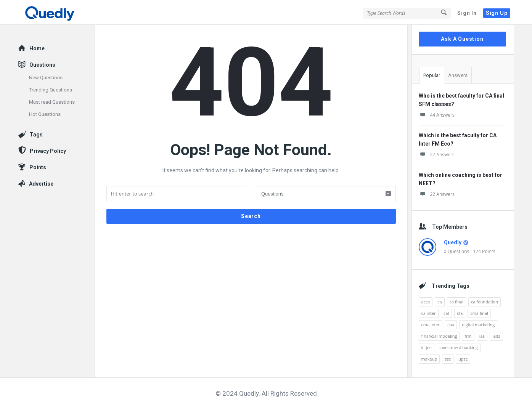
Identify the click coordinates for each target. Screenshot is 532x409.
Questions (42, 65)
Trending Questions (51, 90)
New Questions (46, 78)
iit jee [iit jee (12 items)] (427, 347)
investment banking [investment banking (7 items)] (459, 347)
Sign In (467, 13)
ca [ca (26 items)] (440, 302)
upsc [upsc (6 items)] (463, 359)
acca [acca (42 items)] (426, 302)
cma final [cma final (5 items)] (479, 313)
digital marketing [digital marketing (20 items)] (478, 325)
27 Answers (437, 155)
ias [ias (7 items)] (482, 336)
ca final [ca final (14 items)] (456, 302)
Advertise (41, 184)
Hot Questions (45, 114)
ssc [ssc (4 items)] (448, 359)
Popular (432, 75)
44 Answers (437, 115)
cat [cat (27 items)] (446, 313)
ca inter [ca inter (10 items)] (429, 313)
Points (38, 167)
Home (37, 48)
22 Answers (437, 194)
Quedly (453, 242)
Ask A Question (462, 39)
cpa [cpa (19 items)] (451, 325)
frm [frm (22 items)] (468, 336)
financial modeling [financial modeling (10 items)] (439, 336)
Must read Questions (52, 102)
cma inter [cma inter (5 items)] (431, 325)
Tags (36, 135)
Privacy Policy (48, 151)
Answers (458, 75)
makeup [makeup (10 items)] (429, 359)
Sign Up (497, 13)
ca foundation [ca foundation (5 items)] (485, 302)
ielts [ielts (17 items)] (496, 336)
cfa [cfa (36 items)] (460, 313)
